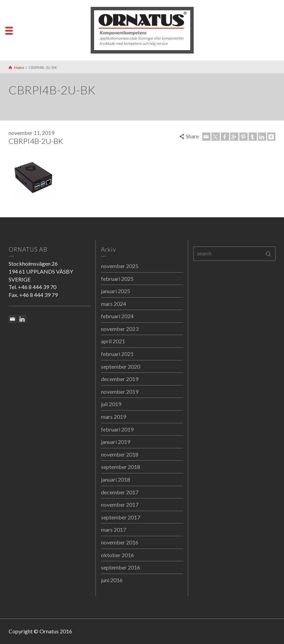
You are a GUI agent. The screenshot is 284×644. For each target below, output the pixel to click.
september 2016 (121, 567)
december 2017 (120, 492)
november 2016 (120, 542)
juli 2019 (111, 404)
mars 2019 (113, 417)
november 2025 (120, 266)
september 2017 (121, 517)
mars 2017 (113, 530)
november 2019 (120, 392)
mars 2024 (113, 304)
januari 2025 (116, 291)
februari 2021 (117, 354)
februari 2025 (117, 279)
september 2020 (121, 366)
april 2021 (113, 341)
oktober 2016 (117, 555)
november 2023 (120, 329)
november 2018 (120, 454)
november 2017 (120, 504)
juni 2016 (112, 580)
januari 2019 (116, 442)
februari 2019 (117, 429)
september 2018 (121, 467)
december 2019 (120, 379)
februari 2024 (117, 316)
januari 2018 (116, 479)
